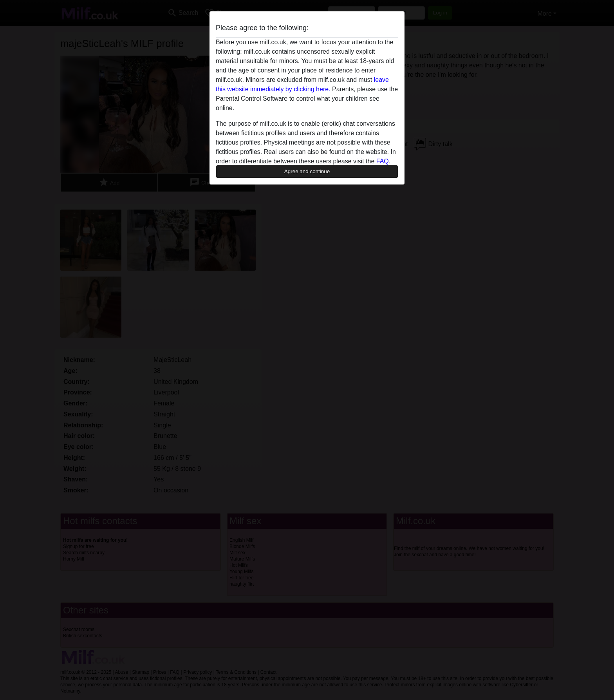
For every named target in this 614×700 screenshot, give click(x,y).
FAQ (383, 161)
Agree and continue (307, 171)
